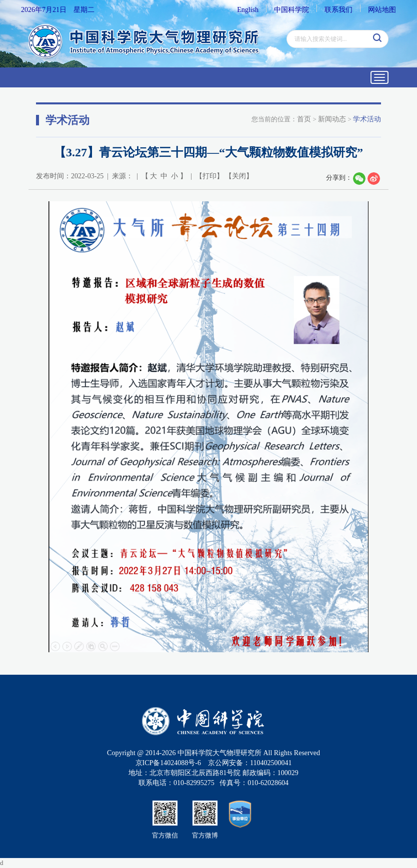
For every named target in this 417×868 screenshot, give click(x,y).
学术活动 (367, 119)
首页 (304, 119)
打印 (209, 176)
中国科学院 (291, 10)
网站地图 (382, 10)
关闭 (239, 176)
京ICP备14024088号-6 (168, 763)
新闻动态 (332, 119)
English (248, 10)
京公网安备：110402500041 (250, 763)
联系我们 (338, 10)
